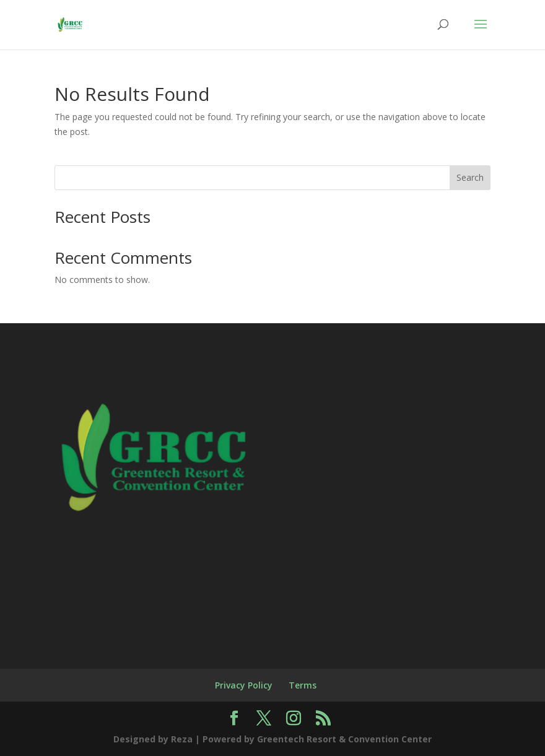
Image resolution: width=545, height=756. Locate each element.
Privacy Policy (244, 685)
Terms (303, 685)
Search (470, 177)
